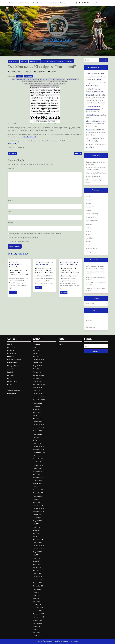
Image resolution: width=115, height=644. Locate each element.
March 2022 (37, 415)
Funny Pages (90, 147)
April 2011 (36, 602)
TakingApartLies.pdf (29, 137)
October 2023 (38, 381)
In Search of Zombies (97, 268)
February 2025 (38, 357)
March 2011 (37, 605)
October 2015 (38, 481)
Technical (88, 245)
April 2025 (37, 350)
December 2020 (39, 447)
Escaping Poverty (51, 3)
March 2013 (37, 536)
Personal (88, 231)
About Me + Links (38, 3)
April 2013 (37, 533)
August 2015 (37, 484)
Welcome (12, 3)
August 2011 (37, 589)
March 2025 (37, 353)
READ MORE (13, 293)
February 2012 (38, 571)
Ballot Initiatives (72, 79)
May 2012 (36, 561)
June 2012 (36, 558)
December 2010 (38, 614)
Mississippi (89, 224)
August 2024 (38, 366)
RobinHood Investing (92, 115)
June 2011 (36, 595)
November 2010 (38, 617)
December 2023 (39, 375)
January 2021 (38, 443)
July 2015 (36, 487)
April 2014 (37, 502)
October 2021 (38, 431)
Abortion (24, 61)
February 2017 (38, 465)
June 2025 (37, 347)
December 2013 (38, 509)
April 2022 (37, 412)
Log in (87, 317)
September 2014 (39, 493)
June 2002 (37, 629)
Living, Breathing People (16, 265)
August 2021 (37, 434)
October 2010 (38, 620)
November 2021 (38, 428)
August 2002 (38, 623)
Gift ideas (88, 210)
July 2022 (36, 406)
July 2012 (36, 555)
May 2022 (36, 409)
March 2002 (37, 636)
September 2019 (39, 459)
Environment (90, 207)
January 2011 (37, 611)
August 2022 (38, 403)
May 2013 (36, 530)
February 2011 (38, 608)
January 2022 (38, 422)
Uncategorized (90, 252)
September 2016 (39, 471)
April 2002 (37, 633)
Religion (88, 241)
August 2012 (37, 552)
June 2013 (36, 527)
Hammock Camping (92, 214)
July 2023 (36, 391)
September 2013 (39, 518)
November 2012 (38, 549)
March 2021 (37, 440)
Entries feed (89, 320)
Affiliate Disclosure (24, 3)
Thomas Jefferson (91, 248)
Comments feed (90, 324)
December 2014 (38, 490)
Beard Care (89, 200)
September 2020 (39, 453)
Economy (88, 203)
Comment (11, 169)
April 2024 (37, 369)
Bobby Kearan (90, 272)
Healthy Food (90, 217)
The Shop (63, 3)
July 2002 (36, 626)
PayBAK (88, 228)
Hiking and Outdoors (92, 221)
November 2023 (39, 378)
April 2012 (37, 564)
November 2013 (38, 512)
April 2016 (37, 474)
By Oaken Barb (57, 40)
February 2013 (38, 540)
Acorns (99, 79)
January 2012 (38, 574)
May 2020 (36, 456)
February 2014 (38, 505)
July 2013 (36, 524)
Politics (88, 235)
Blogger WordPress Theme (45, 641)
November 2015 (38, 478)
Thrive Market (94, 141)
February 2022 (38, 419)
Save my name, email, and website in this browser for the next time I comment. (35, 234)
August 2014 (37, 496)
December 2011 (38, 577)
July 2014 (36, 499)
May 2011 (36, 598)
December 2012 (38, 546)
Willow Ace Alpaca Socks (94, 121)
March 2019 (37, 462)
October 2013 (38, 515)
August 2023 (38, 388)
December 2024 (39, 360)
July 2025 (36, 344)
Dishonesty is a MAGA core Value (96, 173)
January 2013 (38, 543)
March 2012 (37, 567)
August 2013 (37, 521)
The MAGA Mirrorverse (93, 177)
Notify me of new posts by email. (20, 242)
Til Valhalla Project (92, 95)
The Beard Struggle (92, 86)
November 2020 (39, 450)
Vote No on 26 (35, 61)
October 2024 (38, 363)
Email (10, 212)
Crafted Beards (98, 92)
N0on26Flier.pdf (13, 143)
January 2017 (38, 468)
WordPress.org (90, 327)
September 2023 (39, 384)
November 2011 (38, 580)
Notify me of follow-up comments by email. (24, 238)
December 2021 (38, 425)
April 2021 (37, 437)
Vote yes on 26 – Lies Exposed (44, 263)
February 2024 (38, 372)
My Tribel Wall (90, 130)
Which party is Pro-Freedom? (69, 263)
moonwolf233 (90, 283)
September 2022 (39, 400)
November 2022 (39, 397)
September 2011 (39, 586)
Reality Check (90, 238)
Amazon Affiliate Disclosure (95, 73)
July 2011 (36, 592)
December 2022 (39, 394)
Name (10, 201)
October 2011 (37, 583)
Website (10, 223)
